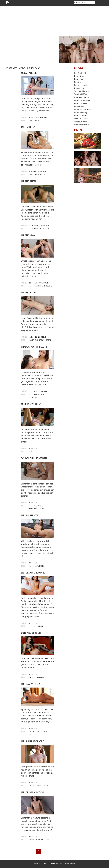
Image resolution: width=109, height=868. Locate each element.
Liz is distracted (31, 516)
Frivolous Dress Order (88, 176)
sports (39, 732)
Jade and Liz (28, 127)
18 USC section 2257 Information (59, 864)
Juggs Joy (78, 79)
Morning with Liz (31, 404)
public (39, 786)
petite (42, 121)
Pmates (78, 82)
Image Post (79, 89)
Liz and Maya (28, 236)
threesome (48, 286)
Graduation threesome (34, 347)
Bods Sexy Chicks (82, 101)
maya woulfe (43, 283)
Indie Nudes (80, 76)
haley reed (33, 337)
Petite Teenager (81, 113)
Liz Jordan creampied (33, 573)
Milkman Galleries (83, 110)
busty (31, 229)
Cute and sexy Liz (31, 633)
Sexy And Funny (82, 92)
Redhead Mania (81, 98)
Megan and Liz (29, 73)
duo (30, 121)
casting (32, 840)
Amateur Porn (80, 122)
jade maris (32, 172)
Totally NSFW (80, 95)
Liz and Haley (29, 293)
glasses (31, 678)
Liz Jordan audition (32, 793)
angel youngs (34, 226)
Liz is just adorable (32, 742)
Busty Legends (81, 85)
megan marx (42, 118)
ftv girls (32, 732)
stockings (40, 678)
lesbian (36, 121)
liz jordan (33, 118)
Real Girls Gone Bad (88, 158)
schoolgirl (33, 509)
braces (31, 340)
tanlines (44, 395)
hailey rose (33, 391)
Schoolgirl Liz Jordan (34, 459)
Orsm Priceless (81, 119)
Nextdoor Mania (82, 125)
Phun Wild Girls (81, 104)
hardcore (32, 286)
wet (30, 735)
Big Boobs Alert (81, 73)
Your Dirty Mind (44, 20)
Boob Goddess (81, 116)
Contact (38, 864)
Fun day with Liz (30, 684)
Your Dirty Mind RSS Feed (8, 3)
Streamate (88, 141)
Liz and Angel (29, 182)
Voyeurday (79, 107)
